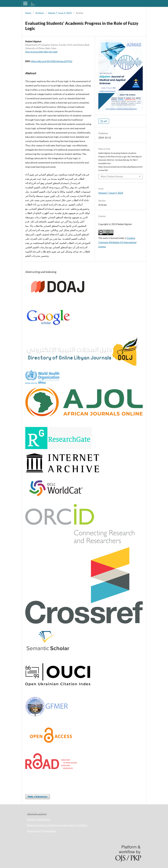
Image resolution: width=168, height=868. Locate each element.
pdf (105, 121)
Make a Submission (38, 797)
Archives (40, 13)
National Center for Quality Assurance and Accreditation (57, 825)
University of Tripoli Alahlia (42, 831)
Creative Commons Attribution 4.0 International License (117, 242)
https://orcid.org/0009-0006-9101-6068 (41, 52)
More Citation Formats (112, 176)
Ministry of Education (38, 819)
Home (28, 13)
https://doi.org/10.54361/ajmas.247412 (51, 61)
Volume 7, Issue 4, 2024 (60, 13)
